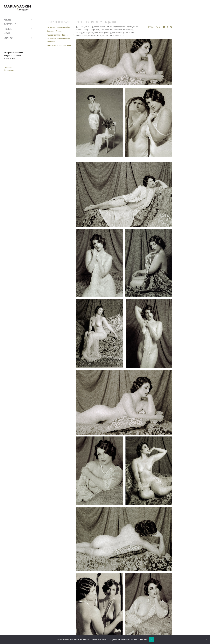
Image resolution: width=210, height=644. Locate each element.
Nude (135, 11)
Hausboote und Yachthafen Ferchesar (58, 25)
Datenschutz (9, 70)
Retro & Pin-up (82, 14)
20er (97, 14)
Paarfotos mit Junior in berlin (59, 30)
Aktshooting (128, 14)
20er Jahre (104, 14)
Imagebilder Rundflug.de (57, 19)
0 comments (118, 20)
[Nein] (206, 639)
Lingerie (129, 11)
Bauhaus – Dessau (55, 16)
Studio (105, 20)
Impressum (8, 67)
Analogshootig (105, 17)
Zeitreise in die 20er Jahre (97, 7)
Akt (111, 14)
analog (79, 17)
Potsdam (92, 20)
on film (85, 20)
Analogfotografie (117, 11)
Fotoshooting (118, 17)
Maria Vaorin (100, 11)
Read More (81, 629)
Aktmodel (118, 14)
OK (151, 639)
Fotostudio (129, 17)
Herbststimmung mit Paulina (58, 12)
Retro (99, 20)
